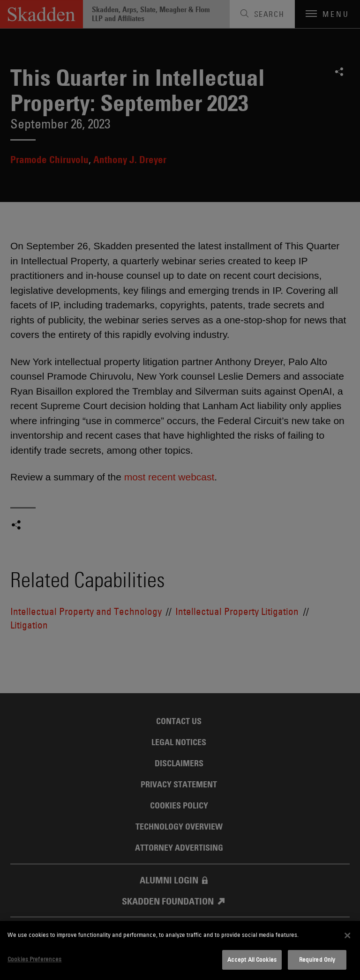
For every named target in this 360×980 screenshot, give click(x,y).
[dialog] (180, 950)
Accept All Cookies (252, 959)
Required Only (317, 959)
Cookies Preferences (34, 959)
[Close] (347, 935)
